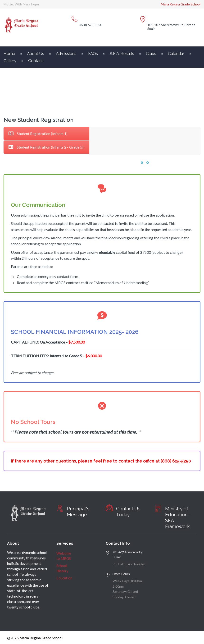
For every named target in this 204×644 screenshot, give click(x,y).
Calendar (176, 54)
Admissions (66, 54)
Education (64, 578)
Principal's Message (78, 512)
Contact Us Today (128, 512)
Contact (36, 61)
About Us (36, 54)
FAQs (93, 54)
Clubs (151, 54)
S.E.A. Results (122, 54)
